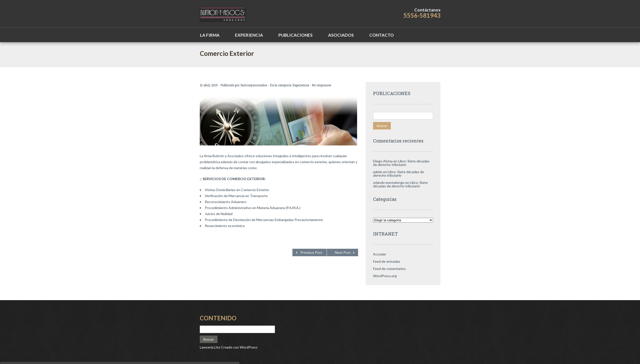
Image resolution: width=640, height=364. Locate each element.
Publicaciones (296, 35)
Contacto (382, 35)
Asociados (341, 35)
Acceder (380, 254)
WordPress (248, 347)
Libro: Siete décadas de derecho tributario (401, 163)
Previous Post (311, 252)
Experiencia (249, 35)
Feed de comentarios (389, 269)
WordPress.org (385, 276)
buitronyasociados (254, 85)
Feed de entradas (387, 261)
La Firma (210, 35)
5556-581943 (422, 15)
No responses (322, 85)
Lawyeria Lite (210, 347)
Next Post (343, 252)
